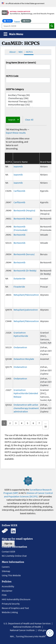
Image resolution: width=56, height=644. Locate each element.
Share (8, 20)
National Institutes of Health (27, 627)
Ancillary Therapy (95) (28, 95)
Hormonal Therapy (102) (28, 101)
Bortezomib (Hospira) (24, 210)
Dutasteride (19, 278)
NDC (21, 52)
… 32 (46, 425)
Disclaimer (7, 591)
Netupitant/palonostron (26, 310)
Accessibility (8, 586)
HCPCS (29, 52)
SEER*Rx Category (15, 89)
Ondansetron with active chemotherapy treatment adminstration (26, 408)
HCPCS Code (12, 76)
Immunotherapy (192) (28, 105)
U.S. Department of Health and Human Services (27, 623)
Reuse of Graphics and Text (15, 608)
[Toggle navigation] (13, 34)
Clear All (29, 120)
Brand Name (46, 162)
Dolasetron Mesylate (24, 359)
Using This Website (11, 575)
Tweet (17, 22)
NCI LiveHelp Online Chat (14, 556)
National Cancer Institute (22, 630)
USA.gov (42, 630)
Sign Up (8, 543)
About (12, 52)
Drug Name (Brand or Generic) (21, 63)
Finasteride (19, 287)
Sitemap (6, 571)
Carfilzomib (19, 191)
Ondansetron (20, 347)
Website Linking (10, 612)
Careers (6, 567)
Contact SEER (8, 552)
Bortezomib (19, 235)
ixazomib (18, 166)
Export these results (16, 133)
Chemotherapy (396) (28, 98)
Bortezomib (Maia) (23, 219)
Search (12, 120)
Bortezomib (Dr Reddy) (25, 270)
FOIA (4, 595)
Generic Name (21, 162)
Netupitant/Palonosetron (26, 295)
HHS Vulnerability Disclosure (16, 599)
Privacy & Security (11, 604)
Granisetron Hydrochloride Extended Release (26, 393)
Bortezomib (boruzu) (24, 254)
